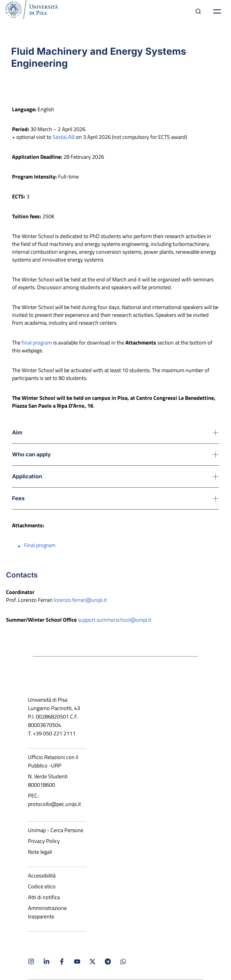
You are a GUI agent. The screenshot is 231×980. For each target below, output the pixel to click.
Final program (40, 545)
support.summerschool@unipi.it (115, 620)
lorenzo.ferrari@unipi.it (80, 600)
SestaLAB (64, 137)
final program (37, 343)
